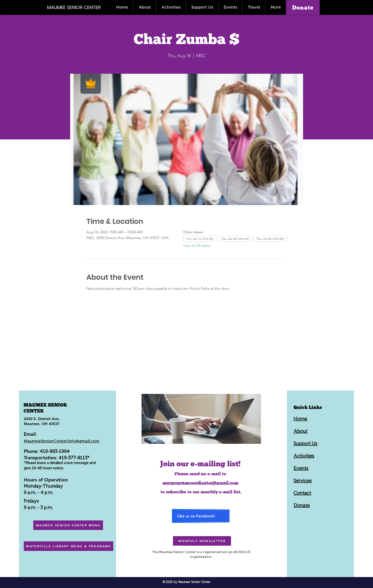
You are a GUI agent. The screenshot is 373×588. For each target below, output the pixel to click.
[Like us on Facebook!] (201, 516)
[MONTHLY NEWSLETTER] (202, 541)
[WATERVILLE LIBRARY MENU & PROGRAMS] (69, 546)
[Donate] (303, 7)
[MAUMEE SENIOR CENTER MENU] (68, 525)
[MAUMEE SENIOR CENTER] (77, 7)
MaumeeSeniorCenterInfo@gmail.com (62, 441)
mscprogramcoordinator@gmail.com (200, 483)
